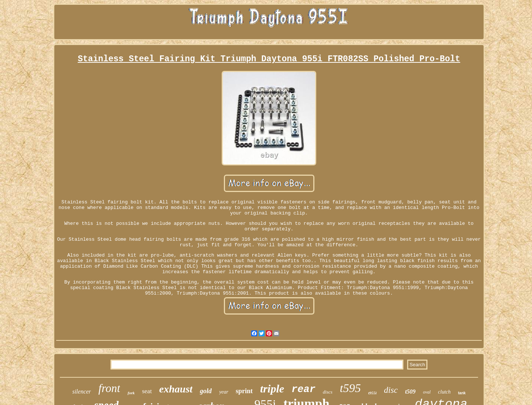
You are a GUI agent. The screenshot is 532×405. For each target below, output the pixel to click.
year (224, 392)
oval (427, 392)
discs (328, 392)
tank (462, 393)
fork (131, 393)
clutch (444, 392)
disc (391, 390)
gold (206, 391)
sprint (244, 391)
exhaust (176, 389)
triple (272, 389)
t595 (350, 388)
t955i (373, 393)
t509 (410, 392)
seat (147, 391)
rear (303, 389)
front (109, 388)
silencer (82, 392)
